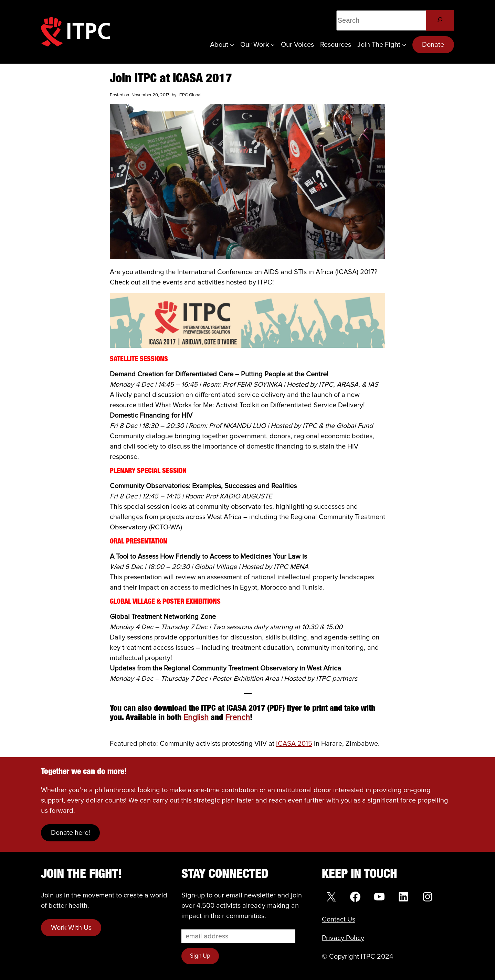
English (196, 718)
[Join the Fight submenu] (404, 45)
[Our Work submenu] (273, 45)
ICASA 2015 (294, 744)
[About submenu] (232, 45)
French (238, 718)
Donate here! (71, 833)
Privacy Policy (343, 938)
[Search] (440, 20)
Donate (433, 45)
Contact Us (339, 919)
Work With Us (71, 928)
